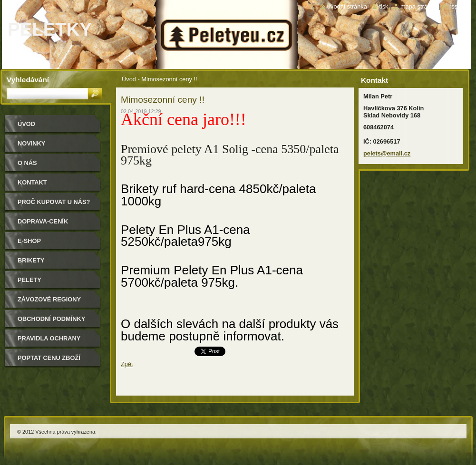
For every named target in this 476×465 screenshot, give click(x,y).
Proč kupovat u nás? (54, 202)
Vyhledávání (28, 80)
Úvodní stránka (347, 6)
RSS (453, 6)
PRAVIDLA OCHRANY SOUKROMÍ (49, 342)
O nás (27, 163)
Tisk (384, 6)
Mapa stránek (419, 6)
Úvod (129, 79)
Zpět (127, 364)
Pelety (29, 280)
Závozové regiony (49, 299)
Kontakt (32, 182)
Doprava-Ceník (43, 221)
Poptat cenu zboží (49, 358)
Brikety (31, 260)
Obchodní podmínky (51, 319)
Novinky (31, 143)
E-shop (29, 241)
